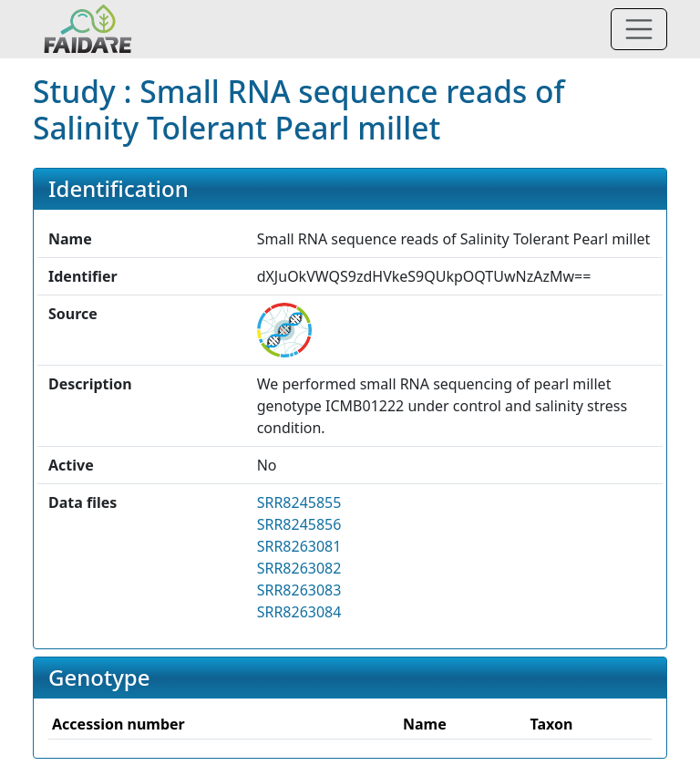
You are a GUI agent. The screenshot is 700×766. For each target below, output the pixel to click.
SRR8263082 (299, 568)
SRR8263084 (299, 612)
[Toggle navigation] (639, 29)
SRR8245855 (299, 502)
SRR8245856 (299, 524)
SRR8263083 (299, 590)
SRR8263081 (299, 546)
